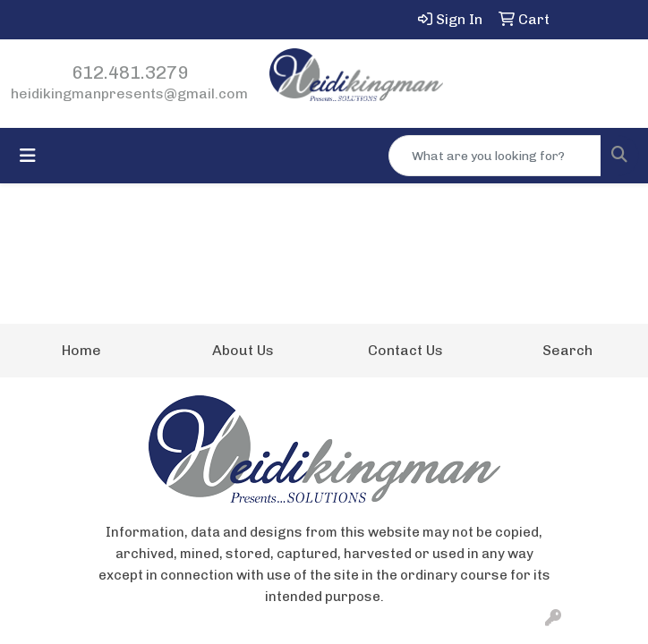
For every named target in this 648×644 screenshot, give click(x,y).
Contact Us (405, 350)
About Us (243, 350)
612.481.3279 (130, 72)
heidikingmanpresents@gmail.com (129, 93)
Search (567, 350)
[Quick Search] (495, 156)
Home (81, 350)
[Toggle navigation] (28, 156)
